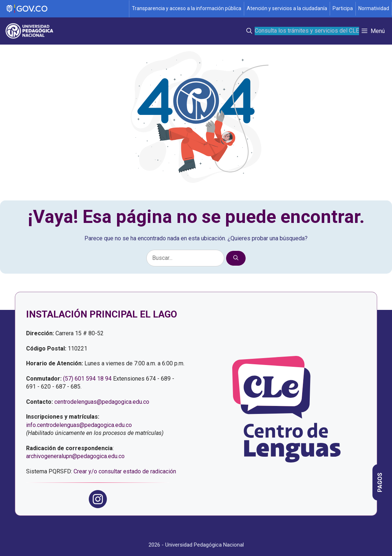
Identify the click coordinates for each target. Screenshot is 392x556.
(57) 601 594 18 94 (87, 379)
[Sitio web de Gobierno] (65, 9)
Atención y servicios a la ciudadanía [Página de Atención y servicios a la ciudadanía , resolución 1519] (287, 8)
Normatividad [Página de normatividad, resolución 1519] (374, 8)
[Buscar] (236, 258)
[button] (249, 31)
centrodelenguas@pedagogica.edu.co (102, 402)
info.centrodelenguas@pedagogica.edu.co (79, 425)
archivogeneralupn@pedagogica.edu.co (75, 456)
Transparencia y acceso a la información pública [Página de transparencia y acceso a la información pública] (187, 8)
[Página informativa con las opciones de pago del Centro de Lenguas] (380, 482)
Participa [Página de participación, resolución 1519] (343, 8)
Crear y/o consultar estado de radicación (125, 471)
